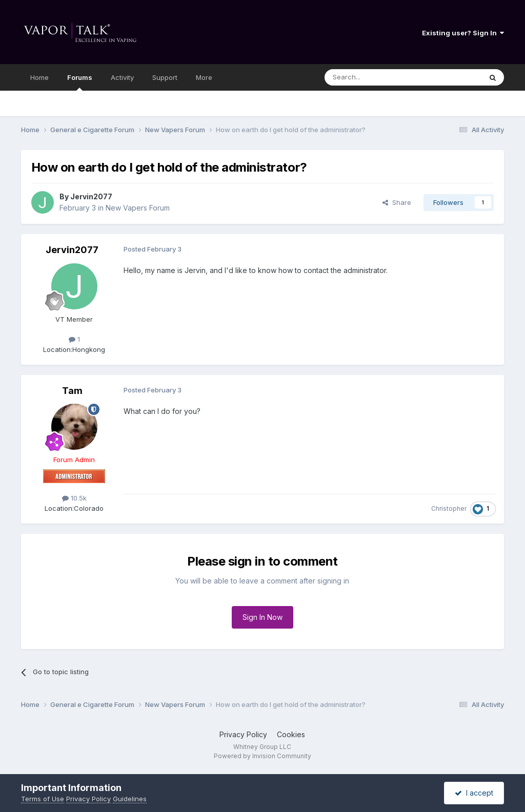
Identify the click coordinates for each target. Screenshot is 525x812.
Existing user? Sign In (463, 33)
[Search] (377, 77)
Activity (122, 77)
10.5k (74, 498)
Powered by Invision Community (262, 756)
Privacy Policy (243, 734)
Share (397, 202)
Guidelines (130, 799)
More (204, 77)
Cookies (291, 734)
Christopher (449, 508)
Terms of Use (43, 799)
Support (165, 77)
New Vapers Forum (138, 208)
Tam (72, 391)
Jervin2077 (91, 196)
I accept (474, 793)
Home (39, 77)
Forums (80, 82)
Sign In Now (262, 617)
